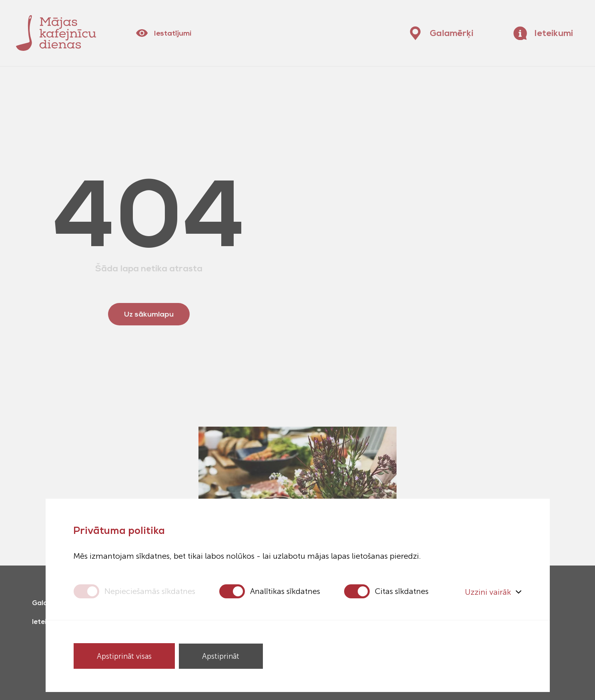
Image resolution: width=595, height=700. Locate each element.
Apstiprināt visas (125, 656)
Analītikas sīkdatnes (285, 591)
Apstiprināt (223, 656)
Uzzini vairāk (493, 591)
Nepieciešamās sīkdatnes (150, 591)
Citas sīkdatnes (402, 591)
